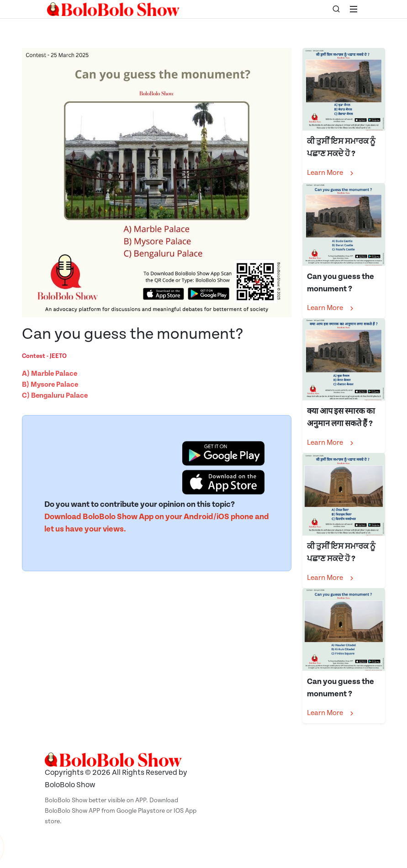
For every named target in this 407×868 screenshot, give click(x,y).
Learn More (331, 173)
